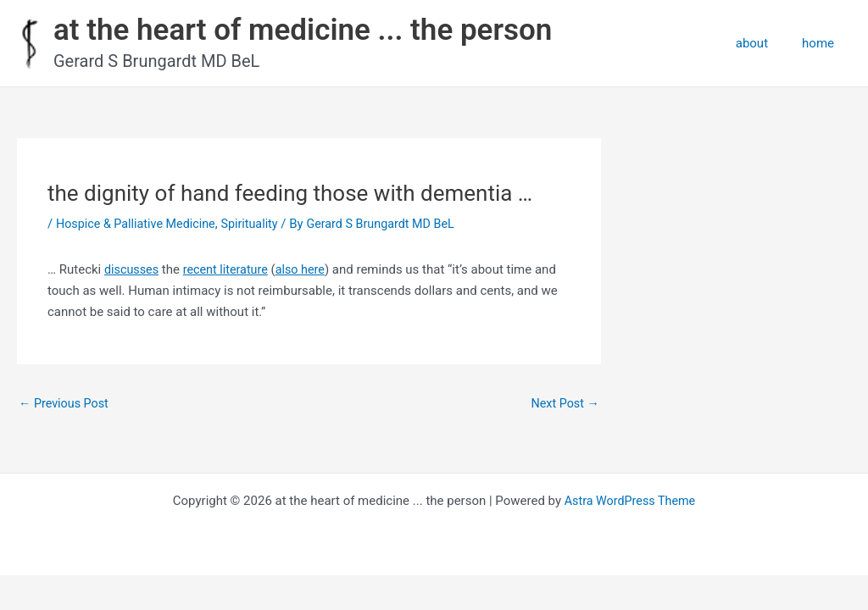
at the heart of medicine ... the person (303, 30)
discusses (133, 269)
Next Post (564, 404)
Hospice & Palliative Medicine (139, 224)
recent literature (230, 269)
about (765, 43)
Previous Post (66, 404)
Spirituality (258, 224)
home (822, 43)
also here (307, 269)
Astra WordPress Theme (630, 502)
